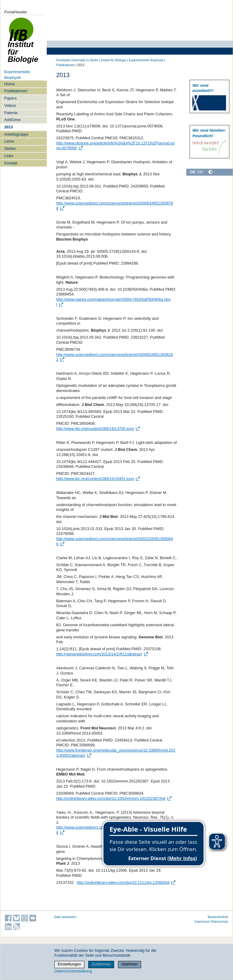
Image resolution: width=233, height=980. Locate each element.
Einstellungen (69, 964)
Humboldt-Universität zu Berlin (77, 60)
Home (9, 84)
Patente (11, 113)
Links (9, 156)
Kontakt (11, 163)
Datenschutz (219, 922)
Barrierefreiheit (218, 917)
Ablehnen (130, 964)
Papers (10, 98)
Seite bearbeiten (65, 917)
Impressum (202, 922)
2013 (8, 127)
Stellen (10, 149)
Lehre (9, 141)
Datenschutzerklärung (73, 971)
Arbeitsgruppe (16, 134)
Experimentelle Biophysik (146, 60)
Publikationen (16, 91)
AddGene (12, 120)
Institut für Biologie (23, 43)
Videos (10, 105)
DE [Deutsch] (193, 172)
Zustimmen (101, 964)
